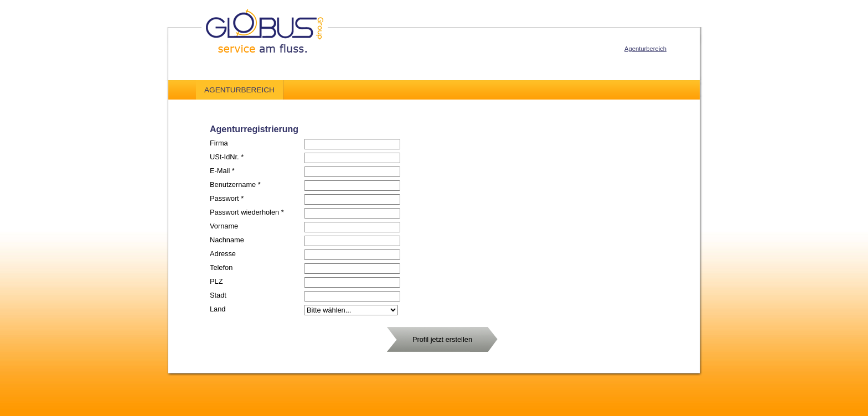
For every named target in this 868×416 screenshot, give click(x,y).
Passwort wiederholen (247, 212)
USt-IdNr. (227, 157)
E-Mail (222, 171)
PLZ (216, 281)
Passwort (227, 198)
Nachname (227, 240)
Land (218, 309)
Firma (219, 143)
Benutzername (235, 184)
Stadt (218, 295)
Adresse (223, 254)
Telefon (221, 267)
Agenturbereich (645, 49)
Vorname (224, 226)
